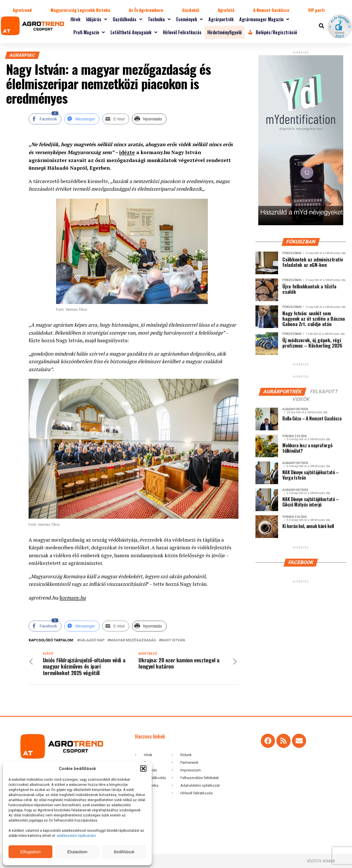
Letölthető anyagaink (134, 32)
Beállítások (124, 852)
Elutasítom (77, 852)
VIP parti (316, 10)
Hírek (75, 19)
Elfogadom (31, 852)
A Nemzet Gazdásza (271, 10)
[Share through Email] (116, 119)
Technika (159, 19)
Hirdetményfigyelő (225, 32)
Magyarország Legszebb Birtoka (80, 10)
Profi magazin (89, 32)
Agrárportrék (221, 19)
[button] (143, 769)
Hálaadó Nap (92, 640)
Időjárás (97, 19)
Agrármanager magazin (264, 19)
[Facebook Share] (45, 119)
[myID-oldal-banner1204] (301, 224)
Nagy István (173, 640)
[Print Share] (149, 119)
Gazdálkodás (127, 19)
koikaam (329, 861)
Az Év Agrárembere (146, 10)
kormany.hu (73, 597)
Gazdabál (191, 10)
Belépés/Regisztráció (272, 32)
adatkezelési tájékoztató (77, 836)
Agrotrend (22, 10)
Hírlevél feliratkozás (182, 32)
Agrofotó (226, 10)
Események (189, 19)
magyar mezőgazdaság (133, 640)
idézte (127, 152)
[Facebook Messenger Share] (82, 119)
